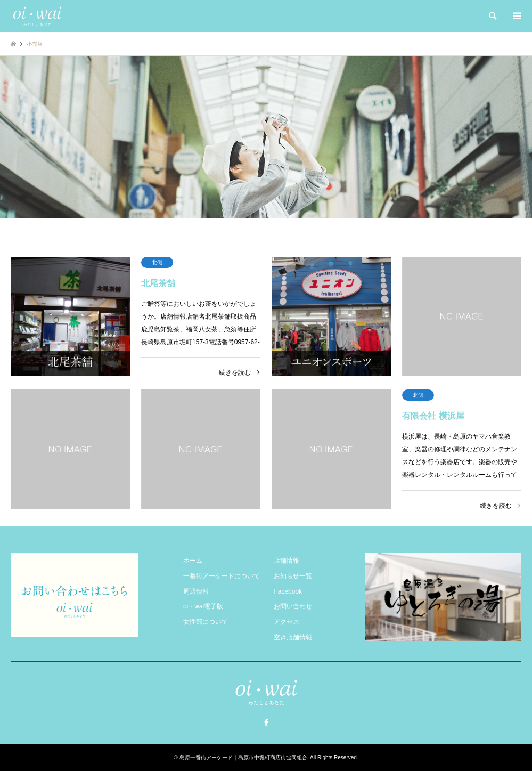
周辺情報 (196, 591)
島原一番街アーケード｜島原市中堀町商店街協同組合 (243, 757)
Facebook (288, 591)
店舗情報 (287, 561)
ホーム (193, 561)
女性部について (206, 622)
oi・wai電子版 (203, 606)
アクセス (287, 622)
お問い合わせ (293, 606)
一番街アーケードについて (222, 576)
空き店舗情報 (293, 637)
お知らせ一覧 (293, 576)
